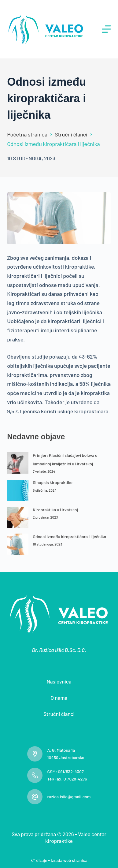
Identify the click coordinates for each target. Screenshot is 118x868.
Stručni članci (59, 714)
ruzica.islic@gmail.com (69, 797)
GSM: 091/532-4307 (65, 771)
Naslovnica (59, 681)
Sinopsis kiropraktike (53, 482)
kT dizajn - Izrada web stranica (59, 860)
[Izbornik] (106, 29)
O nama (59, 698)
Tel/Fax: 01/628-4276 (67, 779)
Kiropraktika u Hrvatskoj (55, 510)
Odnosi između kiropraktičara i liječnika (69, 536)
